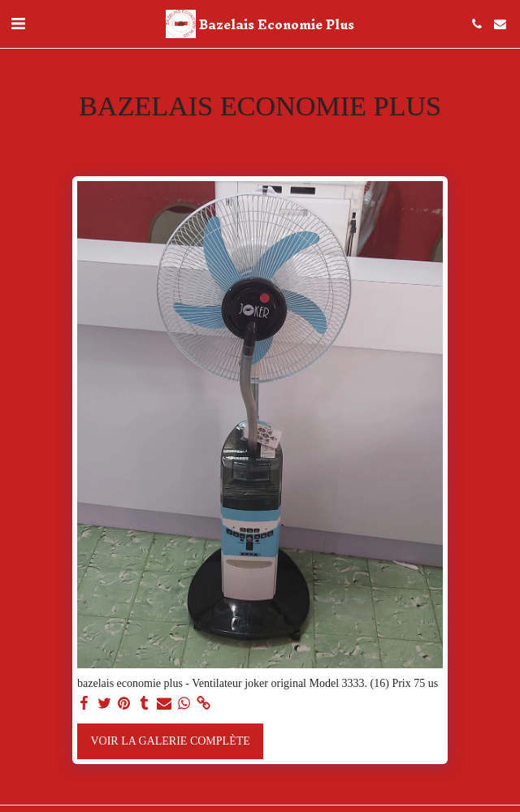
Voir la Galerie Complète (170, 741)
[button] (18, 24)
